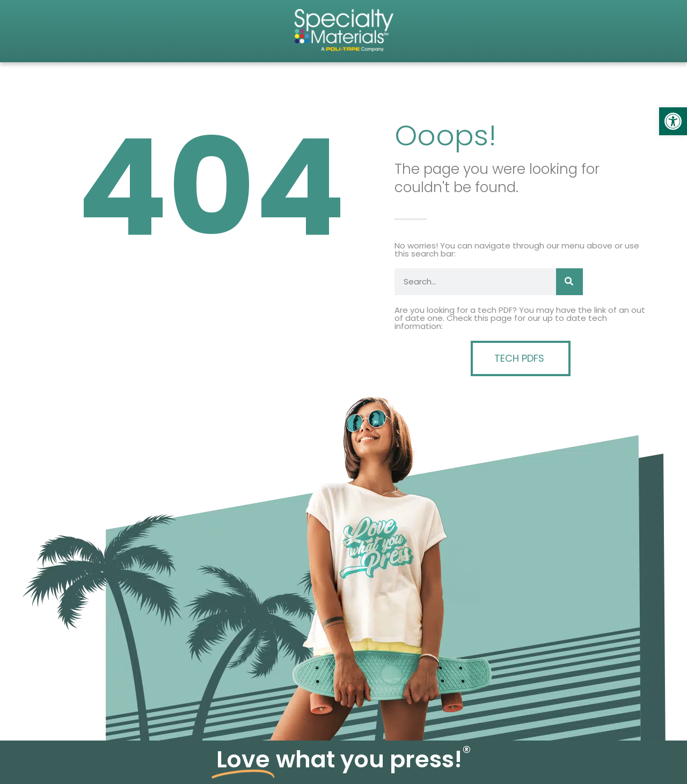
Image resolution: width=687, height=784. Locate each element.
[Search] (569, 282)
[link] (673, 121)
